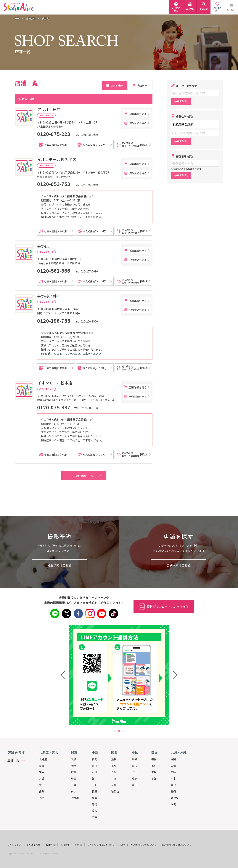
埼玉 (74, 779)
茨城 (74, 759)
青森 (42, 766)
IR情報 (78, 845)
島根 (135, 766)
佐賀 (173, 766)
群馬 (74, 772)
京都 (114, 766)
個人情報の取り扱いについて (176, 845)
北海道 (43, 759)
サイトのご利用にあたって (101, 845)
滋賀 (114, 759)
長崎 (173, 772)
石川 (94, 772)
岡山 (135, 772)
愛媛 (154, 772)
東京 (74, 791)
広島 (135, 779)
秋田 (42, 785)
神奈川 (75, 798)
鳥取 (135, 759)
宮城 (42, 779)
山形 (42, 791)
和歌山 (115, 791)
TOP (17, 18)
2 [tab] (119, 731)
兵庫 (114, 779)
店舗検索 (31, 18)
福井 (94, 779)
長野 (94, 791)
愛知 (94, 811)
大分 (173, 785)
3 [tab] (123, 731)
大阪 (114, 772)
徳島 (154, 759)
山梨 (94, 785)
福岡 (173, 759)
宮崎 (173, 791)
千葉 (74, 785)
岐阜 (94, 798)
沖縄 (173, 804)
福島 (42, 798)
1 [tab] (115, 731)
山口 (135, 785)
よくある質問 (33, 845)
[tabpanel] (119, 675)
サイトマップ (14, 845)
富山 (94, 766)
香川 (154, 766)
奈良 (114, 785)
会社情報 (50, 845)
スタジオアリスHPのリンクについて (138, 845)
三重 (94, 817)
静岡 (94, 804)
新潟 (94, 759)
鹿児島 (175, 798)
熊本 (173, 779)
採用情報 (65, 845)
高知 (154, 779)
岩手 (42, 772)
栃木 (74, 766)
